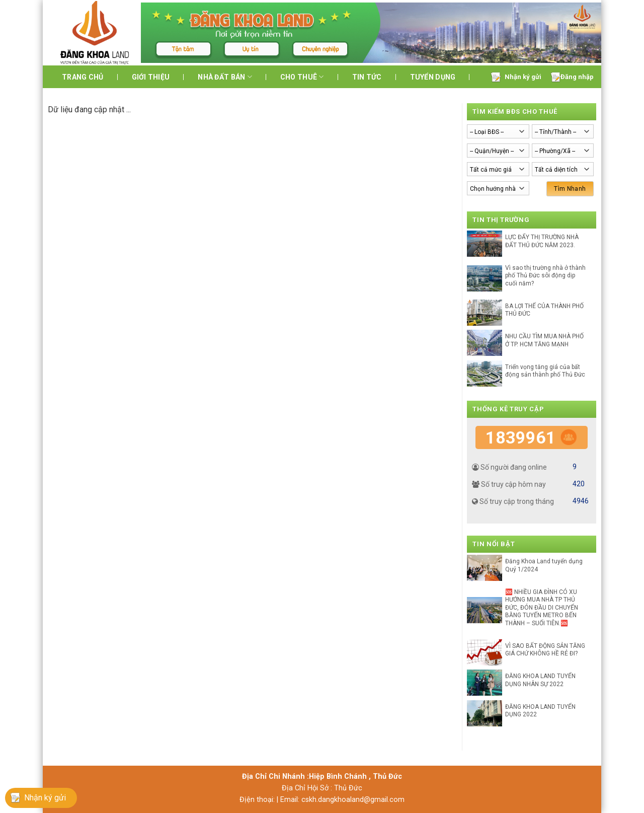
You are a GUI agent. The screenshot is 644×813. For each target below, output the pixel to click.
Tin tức (367, 77)
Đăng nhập (577, 77)
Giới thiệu (151, 77)
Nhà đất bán (225, 77)
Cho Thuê (302, 77)
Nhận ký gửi (523, 77)
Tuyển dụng (433, 77)
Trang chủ (83, 77)
